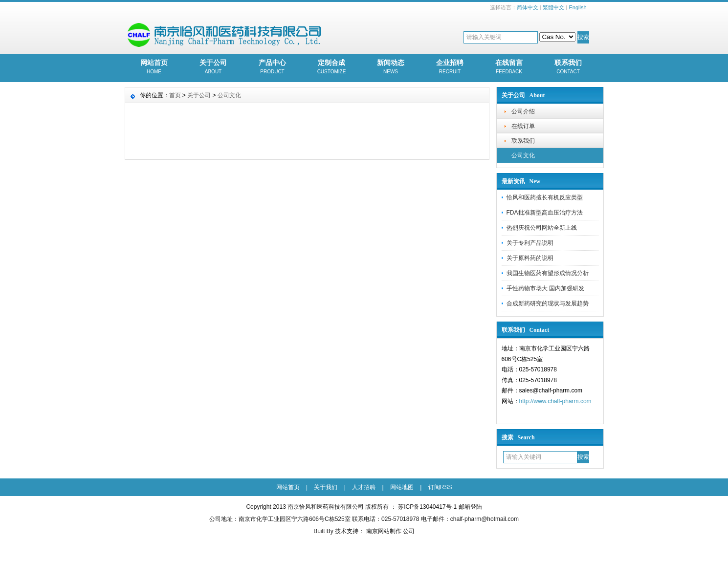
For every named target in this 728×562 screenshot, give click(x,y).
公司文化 (523, 155)
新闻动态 (391, 67)
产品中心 (273, 67)
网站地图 (402, 487)
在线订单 (523, 126)
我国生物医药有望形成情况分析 (548, 273)
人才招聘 (364, 487)
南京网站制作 (385, 531)
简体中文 (528, 7)
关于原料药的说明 (530, 258)
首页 (175, 95)
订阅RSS (440, 487)
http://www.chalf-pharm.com (555, 401)
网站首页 (154, 67)
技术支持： (350, 531)
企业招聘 (450, 67)
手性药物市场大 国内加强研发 (545, 288)
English (577, 7)
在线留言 (509, 67)
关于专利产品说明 (530, 243)
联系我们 (568, 67)
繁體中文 (553, 7)
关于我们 (326, 487)
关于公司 (213, 67)
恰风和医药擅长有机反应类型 (545, 197)
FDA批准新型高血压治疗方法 (545, 213)
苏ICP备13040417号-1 (427, 507)
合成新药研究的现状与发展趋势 (548, 303)
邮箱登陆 (470, 507)
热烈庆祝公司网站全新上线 (542, 228)
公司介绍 (523, 111)
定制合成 (332, 67)
